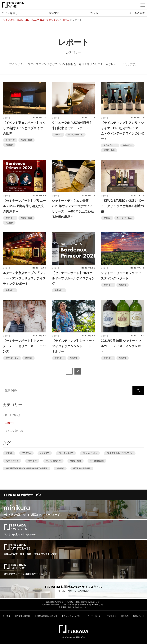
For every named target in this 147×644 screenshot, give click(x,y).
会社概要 (7, 616)
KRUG (59, 135)
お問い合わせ (139, 616)
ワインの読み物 (14, 431)
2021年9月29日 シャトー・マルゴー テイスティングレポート (122, 346)
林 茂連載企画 (98, 461)
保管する (54, 13)
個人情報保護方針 (22, 616)
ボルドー (128, 145)
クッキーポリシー (95, 616)
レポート (10, 423)
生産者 (10, 145)
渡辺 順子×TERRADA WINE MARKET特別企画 (27, 468)
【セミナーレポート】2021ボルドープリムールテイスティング (73, 278)
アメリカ (27, 453)
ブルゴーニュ (111, 145)
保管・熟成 (27, 140)
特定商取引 (112, 616)
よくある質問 (137, 13)
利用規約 (125, 616)
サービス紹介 (13, 415)
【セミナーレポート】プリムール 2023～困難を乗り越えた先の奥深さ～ (24, 206)
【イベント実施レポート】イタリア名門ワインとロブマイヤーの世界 (24, 128)
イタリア (11, 140)
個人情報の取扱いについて (46, 616)
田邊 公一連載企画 (82, 468)
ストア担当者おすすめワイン (120, 453)
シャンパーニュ (76, 135)
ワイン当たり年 (54, 461)
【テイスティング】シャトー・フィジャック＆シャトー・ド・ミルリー (73, 346)
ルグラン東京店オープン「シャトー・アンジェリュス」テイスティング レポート (24, 278)
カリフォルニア (66, 453)
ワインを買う (10, 13)
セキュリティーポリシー (72, 616)
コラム (94, 13)
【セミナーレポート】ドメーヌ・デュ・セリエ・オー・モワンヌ (24, 346)
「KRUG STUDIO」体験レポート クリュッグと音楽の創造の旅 (122, 206)
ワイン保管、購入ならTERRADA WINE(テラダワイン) (31, 20)
